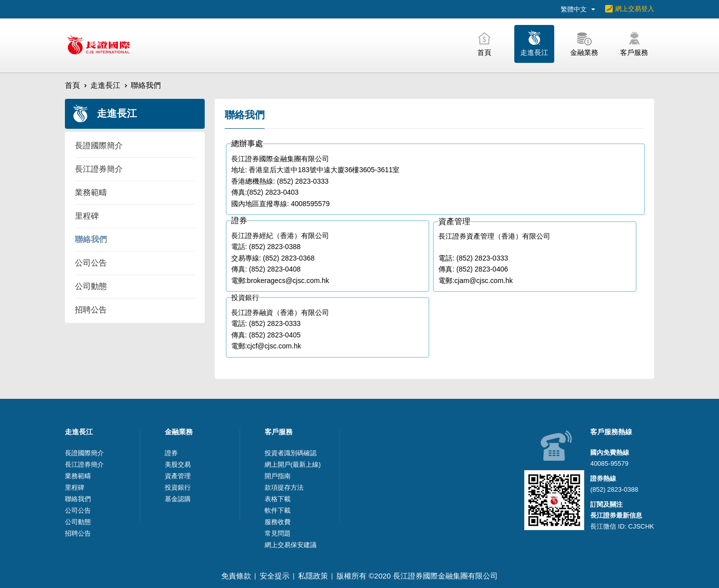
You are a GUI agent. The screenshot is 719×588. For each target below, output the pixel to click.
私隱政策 (313, 576)
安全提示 (275, 576)
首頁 (72, 85)
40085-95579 (609, 463)
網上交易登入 (635, 9)
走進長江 (105, 85)
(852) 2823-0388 (614, 489)
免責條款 (236, 576)
